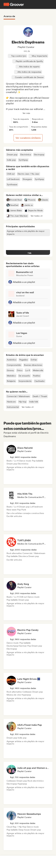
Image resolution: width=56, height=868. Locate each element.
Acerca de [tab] (9, 16)
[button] (37, 216)
